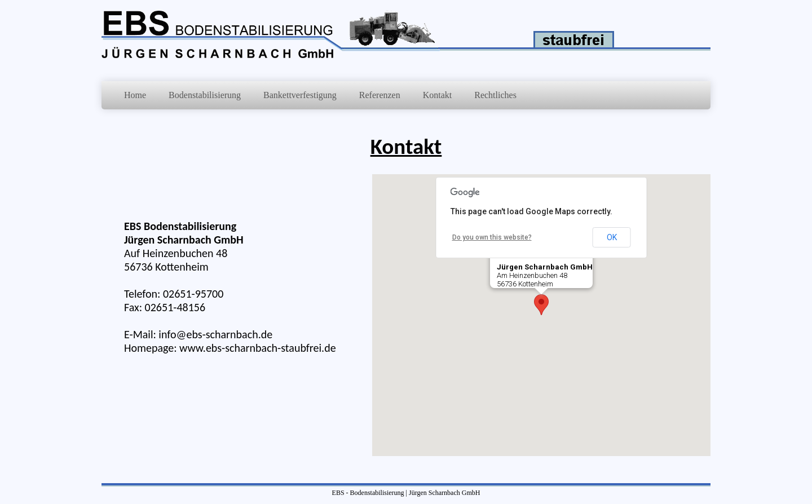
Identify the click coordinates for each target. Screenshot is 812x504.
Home (135, 95)
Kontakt (438, 95)
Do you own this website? (492, 237)
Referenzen (380, 95)
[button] (541, 305)
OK (612, 237)
